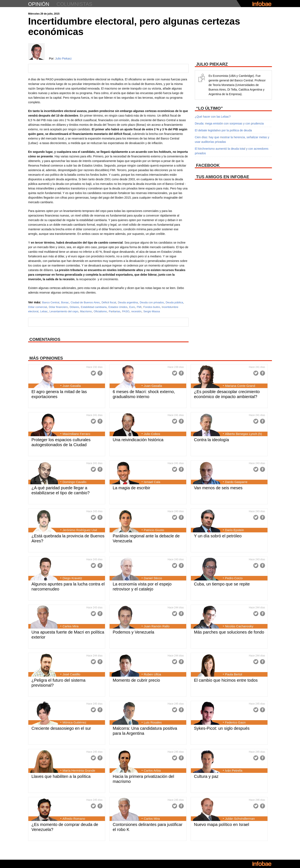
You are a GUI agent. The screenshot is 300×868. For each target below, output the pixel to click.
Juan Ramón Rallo (157, 626)
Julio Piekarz (63, 59)
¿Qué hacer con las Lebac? (213, 117)
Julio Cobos (152, 434)
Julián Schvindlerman (240, 819)
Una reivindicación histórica (138, 440)
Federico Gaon (235, 722)
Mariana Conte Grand (240, 386)
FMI (139, 307)
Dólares (74, 307)
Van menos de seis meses (218, 488)
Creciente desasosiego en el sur (61, 728)
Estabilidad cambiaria (94, 307)
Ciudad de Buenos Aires (85, 302)
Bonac (65, 302)
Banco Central (51, 302)
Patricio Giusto (154, 530)
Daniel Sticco (153, 578)
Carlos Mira (71, 626)
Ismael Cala (152, 482)
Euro (132, 307)
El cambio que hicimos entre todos (226, 680)
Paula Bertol (234, 674)
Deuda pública (174, 302)
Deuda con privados (152, 302)
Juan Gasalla (72, 386)
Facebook (100, 373)
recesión (136, 311)
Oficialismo (100, 311)
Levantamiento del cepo (64, 311)
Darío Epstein (234, 530)
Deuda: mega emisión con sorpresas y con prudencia (229, 123)
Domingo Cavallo (74, 482)
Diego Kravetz (72, 578)
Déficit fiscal (109, 302)
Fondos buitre (152, 307)
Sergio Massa (152, 311)
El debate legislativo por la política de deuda (223, 130)
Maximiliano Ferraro (76, 434)
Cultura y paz (206, 776)
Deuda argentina (128, 302)
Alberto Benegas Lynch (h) (243, 434)
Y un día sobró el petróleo (218, 536)
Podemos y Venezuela (133, 632)
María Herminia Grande (79, 770)
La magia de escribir (131, 488)
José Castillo (71, 674)
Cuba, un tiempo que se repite (222, 584)
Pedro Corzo (234, 578)
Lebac (44, 311)
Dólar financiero (58, 307)
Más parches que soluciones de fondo (229, 632)
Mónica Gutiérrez (74, 722)
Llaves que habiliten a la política (61, 776)
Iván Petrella (234, 770)
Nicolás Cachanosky (239, 626)
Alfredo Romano (74, 819)
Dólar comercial (37, 307)
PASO (126, 311)
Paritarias (114, 311)
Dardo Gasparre (236, 482)
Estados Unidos (118, 307)
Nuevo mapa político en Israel (222, 824)
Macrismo (86, 311)
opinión (39, 4)
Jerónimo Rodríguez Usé (80, 530)
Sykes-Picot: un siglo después (222, 728)
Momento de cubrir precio (136, 680)
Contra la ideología (211, 440)
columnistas (74, 4)
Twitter (93, 373)
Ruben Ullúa (152, 674)
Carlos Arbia (152, 770)
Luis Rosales (153, 722)
